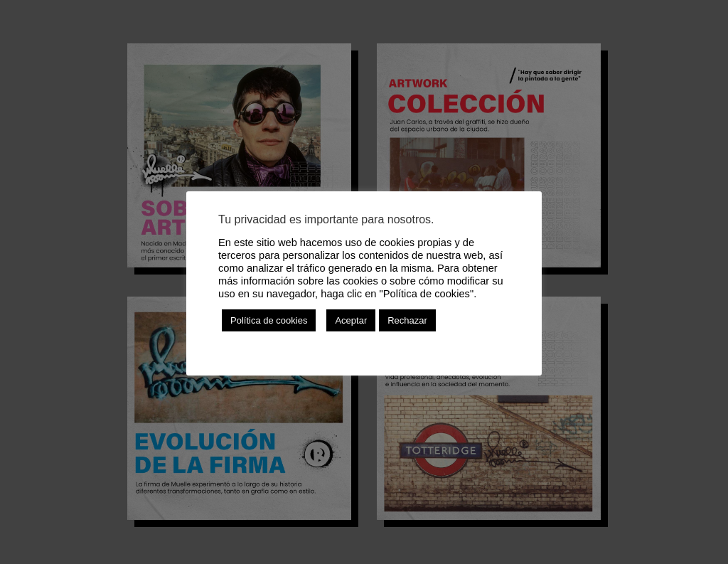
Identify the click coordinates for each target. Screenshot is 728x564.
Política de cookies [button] (269, 320)
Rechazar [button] (407, 320)
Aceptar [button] (351, 320)
